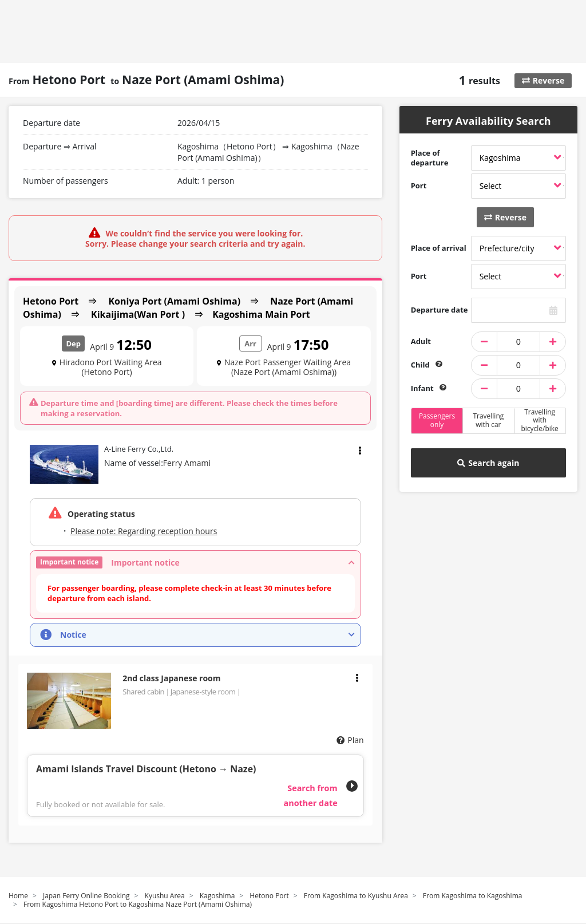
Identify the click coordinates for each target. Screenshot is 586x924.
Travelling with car (488, 420)
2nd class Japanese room (171, 678)
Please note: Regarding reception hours (144, 531)
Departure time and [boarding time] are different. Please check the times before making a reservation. (189, 408)
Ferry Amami (187, 463)
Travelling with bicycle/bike (539, 421)
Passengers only (437, 420)
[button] (195, 562)
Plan (355, 740)
